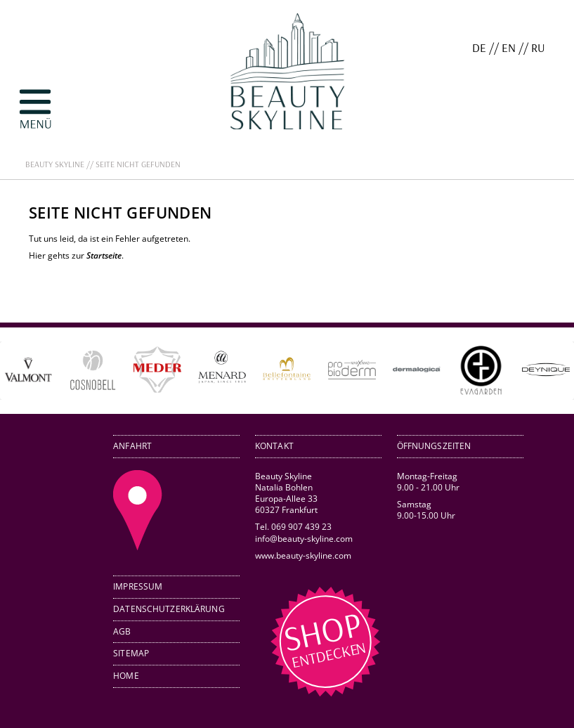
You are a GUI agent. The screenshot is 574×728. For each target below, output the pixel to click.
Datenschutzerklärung (169, 609)
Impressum (138, 586)
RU (538, 47)
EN (509, 47)
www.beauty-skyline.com (303, 555)
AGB (122, 631)
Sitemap (131, 653)
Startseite (104, 255)
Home (126, 676)
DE (479, 47)
